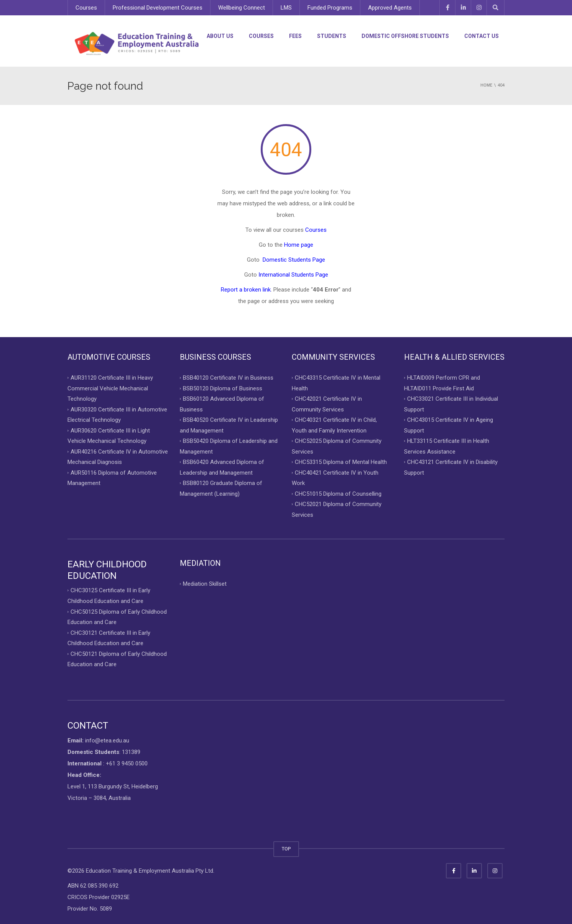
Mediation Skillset (205, 584)
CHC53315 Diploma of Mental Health (341, 462)
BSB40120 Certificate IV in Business (228, 378)
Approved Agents (390, 8)
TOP (286, 849)
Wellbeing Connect (242, 8)
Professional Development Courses (158, 8)
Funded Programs (330, 8)
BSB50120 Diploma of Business (223, 388)
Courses (86, 8)
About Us (220, 36)
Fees (295, 36)
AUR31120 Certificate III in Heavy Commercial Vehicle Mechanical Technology (110, 388)
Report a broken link (246, 290)
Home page (299, 245)
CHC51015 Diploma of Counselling (338, 493)
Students (332, 36)
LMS (286, 8)
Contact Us (482, 36)
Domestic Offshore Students (405, 36)
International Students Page (293, 275)
